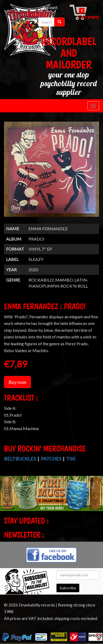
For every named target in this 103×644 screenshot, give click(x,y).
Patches (51, 459)
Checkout (37, 14)
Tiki (71, 459)
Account (50, 7)
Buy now (17, 382)
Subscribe (68, 588)
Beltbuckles (20, 459)
